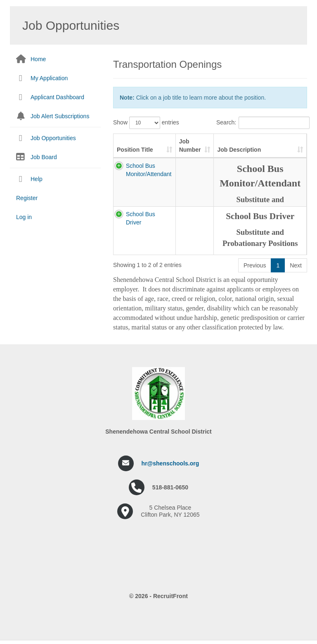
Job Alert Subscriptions (60, 116)
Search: (262, 123)
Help (37, 179)
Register (27, 198)
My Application (49, 78)
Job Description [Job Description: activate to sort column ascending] (239, 150)
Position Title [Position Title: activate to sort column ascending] (135, 150)
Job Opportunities (53, 138)
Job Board (44, 157)
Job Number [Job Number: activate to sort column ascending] (190, 145)
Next (296, 265)
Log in (24, 217)
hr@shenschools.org (170, 463)
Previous (255, 265)
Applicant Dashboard (57, 97)
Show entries (146, 123)
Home (38, 59)
